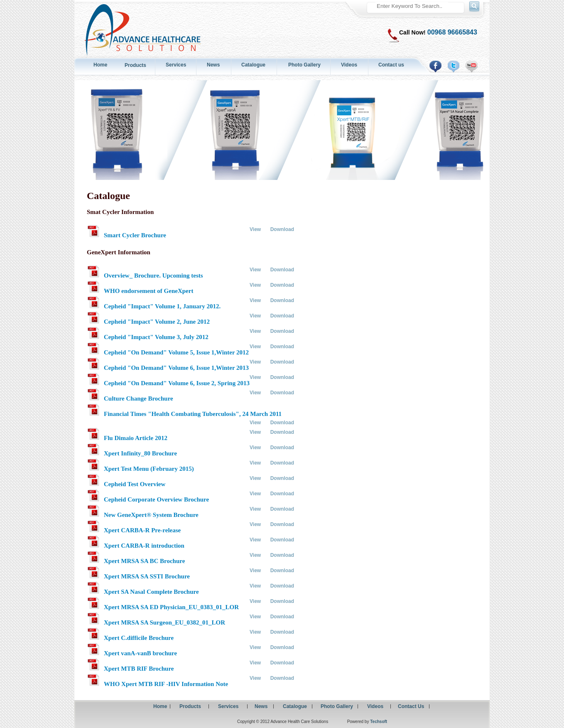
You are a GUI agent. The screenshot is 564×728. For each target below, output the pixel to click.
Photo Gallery (304, 65)
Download (282, 229)
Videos (349, 65)
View (255, 229)
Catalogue (253, 65)
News (213, 65)
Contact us (391, 65)
